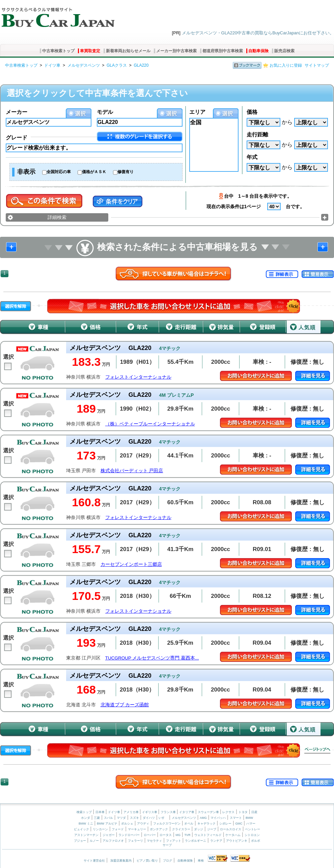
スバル (108, 818)
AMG (203, 818)
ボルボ (256, 841)
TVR (187, 835)
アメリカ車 (132, 812)
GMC (239, 824)
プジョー (80, 841)
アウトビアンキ (237, 841)
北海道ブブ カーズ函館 (125, 705)
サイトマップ (317, 65)
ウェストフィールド (208, 835)
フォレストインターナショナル (138, 377)
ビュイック (81, 829)
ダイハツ (149, 818)
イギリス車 (150, 812)
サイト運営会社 (94, 861)
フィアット (174, 841)
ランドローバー (129, 835)
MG (178, 835)
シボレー (225, 824)
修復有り (126, 172)
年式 (252, 157)
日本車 (101, 812)
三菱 (97, 818)
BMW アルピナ (107, 824)
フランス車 (169, 812)
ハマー (251, 824)
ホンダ (86, 818)
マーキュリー (137, 829)
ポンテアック (159, 829)
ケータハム (233, 835)
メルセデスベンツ (84, 65)
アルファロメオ (113, 841)
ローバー (150, 835)
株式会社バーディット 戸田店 (132, 471)
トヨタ (243, 812)
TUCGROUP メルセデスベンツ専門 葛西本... (152, 658)
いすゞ (163, 818)
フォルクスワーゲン (167, 824)
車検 (201, 861)
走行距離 (257, 135)
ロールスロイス (231, 829)
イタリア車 (187, 812)
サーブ (167, 845)
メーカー (17, 112)
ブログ (168, 861)
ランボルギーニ (196, 841)
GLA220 (141, 65)
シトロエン (252, 835)
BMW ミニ (86, 824)
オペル (189, 824)
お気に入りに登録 (286, 65)
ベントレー (253, 829)
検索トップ (84, 812)
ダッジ (199, 829)
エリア (197, 112)
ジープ (212, 829)
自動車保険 (258, 51)
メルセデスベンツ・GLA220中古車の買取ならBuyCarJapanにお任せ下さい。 (258, 33)
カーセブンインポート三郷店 (131, 564)
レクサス (228, 812)
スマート (236, 818)
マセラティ (154, 841)
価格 (252, 112)
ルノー (94, 841)
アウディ (143, 824)
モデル (105, 112)
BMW (249, 818)
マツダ (121, 818)
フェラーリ (135, 841)
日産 (254, 812)
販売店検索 (284, 51)
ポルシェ (127, 824)
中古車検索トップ (58, 51)
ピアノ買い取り (147, 861)
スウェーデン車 (209, 812)
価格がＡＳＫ (94, 172)
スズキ (134, 818)
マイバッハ (218, 818)
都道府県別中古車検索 (223, 51)
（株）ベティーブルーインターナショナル (150, 424)
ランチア (216, 841)
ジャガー (109, 835)
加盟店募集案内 (121, 861)
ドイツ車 (52, 65)
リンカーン (100, 829)
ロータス (166, 835)
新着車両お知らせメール (128, 51)
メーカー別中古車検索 (176, 51)
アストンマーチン (86, 835)
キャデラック (206, 824)
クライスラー (181, 829)
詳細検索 (57, 217)
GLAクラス (117, 65)
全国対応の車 (59, 172)
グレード (17, 138)
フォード (118, 829)
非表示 (26, 172)
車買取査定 (90, 51)
